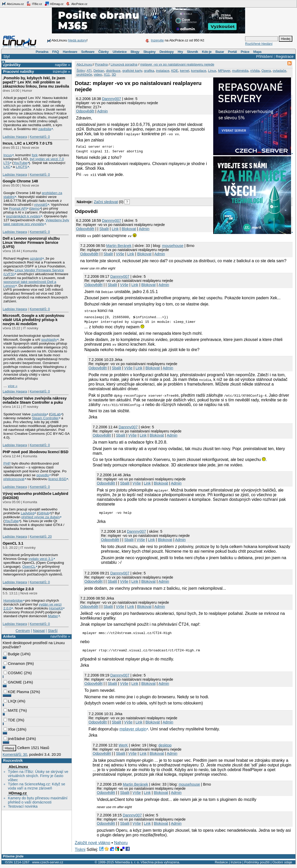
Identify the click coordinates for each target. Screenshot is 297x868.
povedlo (43, 475)
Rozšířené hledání (259, 44)
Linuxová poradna (124, 64)
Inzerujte (157, 40)
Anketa (9, 636)
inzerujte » (61, 72)
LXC (7, 167)
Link (115, 229)
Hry (180, 52)
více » (13, 386)
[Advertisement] (135, 187)
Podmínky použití (257, 865)
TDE (9, 720)
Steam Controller (45, 418)
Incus (8, 155)
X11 (107, 74)
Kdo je (207, 52)
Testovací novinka (23, 806)
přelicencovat (14, 479)
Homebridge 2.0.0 (18, 589)
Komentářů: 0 (40, 137)
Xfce (9, 729)
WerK (123, 748)
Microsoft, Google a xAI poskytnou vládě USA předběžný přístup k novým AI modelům (33, 320)
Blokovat (129, 229)
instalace (163, 71)
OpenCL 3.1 (13, 543)
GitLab (56, 414)
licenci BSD (57, 479)
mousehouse (173, 246)
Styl (6, 56)
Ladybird (27, 513)
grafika (149, 71)
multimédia (240, 71)
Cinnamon (14, 664)
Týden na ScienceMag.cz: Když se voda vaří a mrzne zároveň (36, 786)
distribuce (113, 71)
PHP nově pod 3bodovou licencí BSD (35, 452)
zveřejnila (39, 414)
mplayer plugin (133, 731)
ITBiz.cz (34, 4)
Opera (266, 71)
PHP (7, 463)
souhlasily (49, 340)
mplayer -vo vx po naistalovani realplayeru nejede (177, 64)
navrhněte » (60, 636)
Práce (245, 52)
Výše (120, 254)
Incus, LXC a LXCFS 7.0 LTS (27, 143)
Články (103, 52)
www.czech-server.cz (48, 865)
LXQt (10, 701)
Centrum (23, 631)
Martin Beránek (119, 246)
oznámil (36, 258)
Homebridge (13, 600)
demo (35, 208)
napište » (63, 65)
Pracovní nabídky (19, 72)
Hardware (70, 52)
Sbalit (104, 229)
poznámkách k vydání (23, 216)
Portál (232, 52)
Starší (53, 631)
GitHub (44, 513)
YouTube (20, 163)
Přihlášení (264, 56)
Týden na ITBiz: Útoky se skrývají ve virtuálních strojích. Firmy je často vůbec (38, 776)
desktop (165, 748)
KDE (175, 71)
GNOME (13, 682)
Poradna (42, 52)
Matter (53, 616)
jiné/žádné (14, 739)
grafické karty (132, 71)
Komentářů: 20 (41, 536)
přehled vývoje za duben (40, 517)
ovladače (279, 71)
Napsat (39, 631)
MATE (11, 710)
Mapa (257, 52)
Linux (212, 71)
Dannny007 (112, 99)
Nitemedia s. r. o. (127, 865)
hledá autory (77, 40)
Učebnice (120, 52)
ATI (89, 71)
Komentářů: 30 (15, 755)
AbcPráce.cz (77, 4)
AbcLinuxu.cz (13, 4)
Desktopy (167, 52)
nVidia (255, 71)
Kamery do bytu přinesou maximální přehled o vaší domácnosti (38, 800)
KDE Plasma (16, 692)
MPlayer (224, 71)
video (98, 74)
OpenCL (29, 567)
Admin (103, 111)
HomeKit (56, 608)
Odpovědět (85, 111)
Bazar (220, 52)
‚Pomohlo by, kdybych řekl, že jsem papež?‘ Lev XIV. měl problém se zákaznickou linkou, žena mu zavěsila (36, 82)
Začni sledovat (106, 202)
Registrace (285, 56)
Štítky (81, 71)
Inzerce (236, 865)
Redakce (221, 865)
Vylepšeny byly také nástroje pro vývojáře (36, 222)
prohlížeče (84, 74)
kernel (185, 71)
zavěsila (45, 129)
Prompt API (18, 208)
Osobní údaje (282, 865)
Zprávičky (12, 65)
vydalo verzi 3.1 (41, 559)
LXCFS (22, 167)
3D (114, 74)
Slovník (192, 52)
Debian (99, 71)
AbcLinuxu (18, 767)
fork (35, 155)
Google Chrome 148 (20, 181)
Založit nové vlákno (92, 845)
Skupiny (149, 52)
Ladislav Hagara (15, 137)
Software (88, 52)
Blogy (135, 52)
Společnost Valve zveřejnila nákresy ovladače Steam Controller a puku (34, 400)
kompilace (199, 71)
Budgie (12, 654)
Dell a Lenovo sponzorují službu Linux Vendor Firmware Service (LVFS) (31, 243)
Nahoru (121, 845)
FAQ (55, 52)
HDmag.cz (54, 4)
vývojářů (41, 205)
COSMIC (13, 673)
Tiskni (80, 852)
